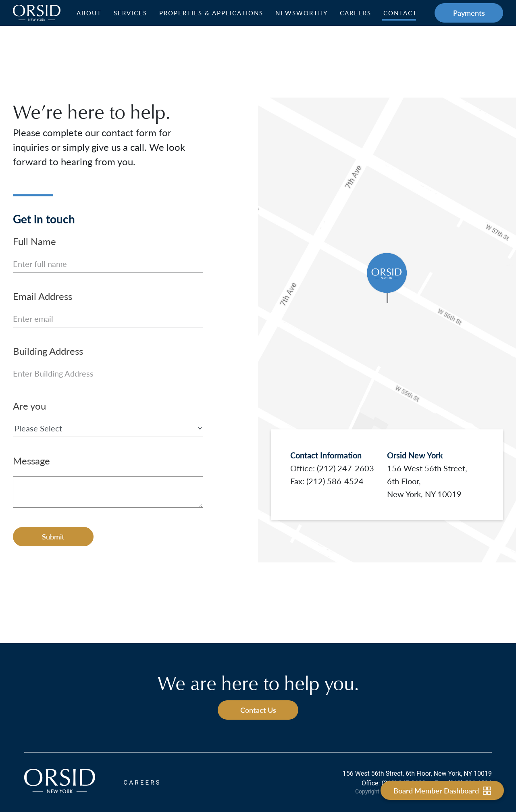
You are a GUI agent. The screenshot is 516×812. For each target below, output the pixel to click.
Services (130, 13)
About (89, 13)
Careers (356, 13)
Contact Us (258, 710)
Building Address (48, 351)
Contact (400, 13)
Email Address (43, 296)
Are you (29, 406)
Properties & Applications (211, 13)
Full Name (34, 241)
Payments (469, 13)
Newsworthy (302, 13)
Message (31, 460)
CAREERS (142, 783)
